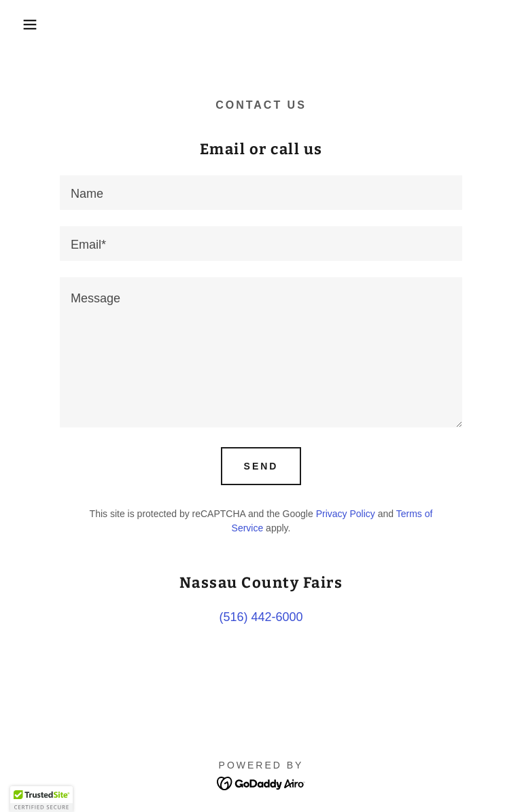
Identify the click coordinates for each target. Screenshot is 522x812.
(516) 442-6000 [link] (261, 617)
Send (261, 466)
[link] (261, 782)
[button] (26, 24)
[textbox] (261, 193)
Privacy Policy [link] (346, 514)
